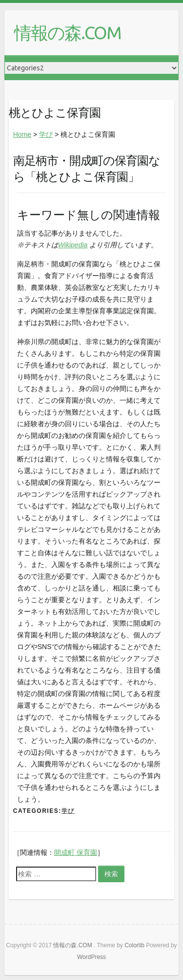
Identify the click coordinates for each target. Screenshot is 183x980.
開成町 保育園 (76, 852)
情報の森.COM (68, 33)
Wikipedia (73, 245)
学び (46, 134)
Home (22, 134)
